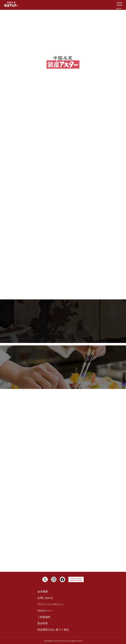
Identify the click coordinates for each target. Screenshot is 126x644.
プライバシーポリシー (51, 604)
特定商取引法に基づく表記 (53, 630)
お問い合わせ (45, 598)
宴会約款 (43, 623)
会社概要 (43, 592)
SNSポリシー (45, 611)
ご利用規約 (44, 617)
